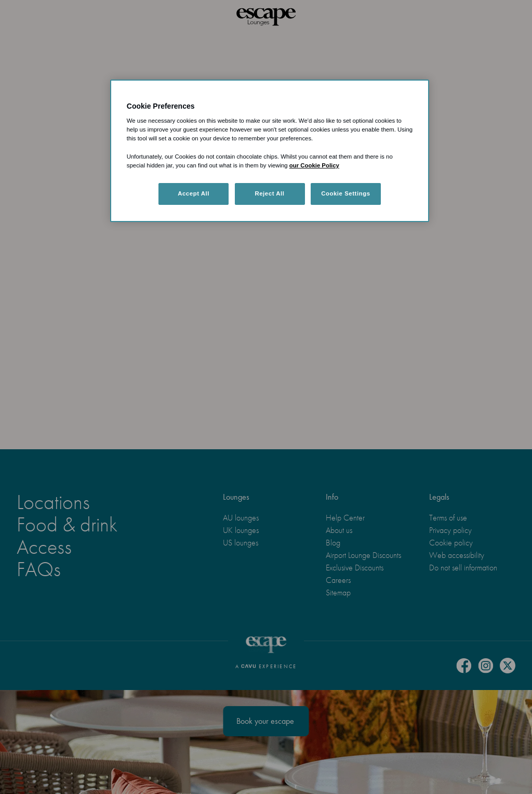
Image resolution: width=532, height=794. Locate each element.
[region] (270, 151)
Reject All (269, 193)
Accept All (194, 193)
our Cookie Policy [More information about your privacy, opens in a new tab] (314, 165)
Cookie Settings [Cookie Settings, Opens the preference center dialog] (346, 193)
